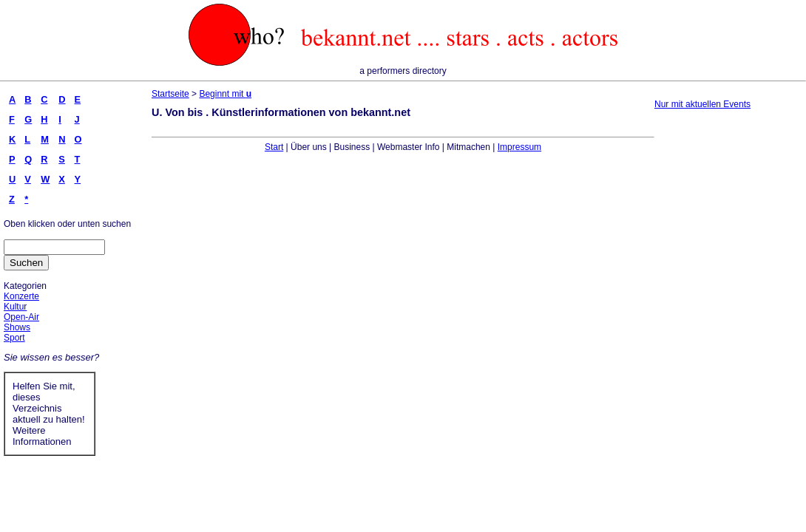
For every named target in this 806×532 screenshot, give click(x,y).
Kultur (15, 307)
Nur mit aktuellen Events (702, 104)
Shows (17, 327)
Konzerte (21, 296)
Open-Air (21, 317)
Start (274, 147)
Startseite (170, 94)
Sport (14, 338)
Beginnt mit (225, 94)
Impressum (519, 147)
